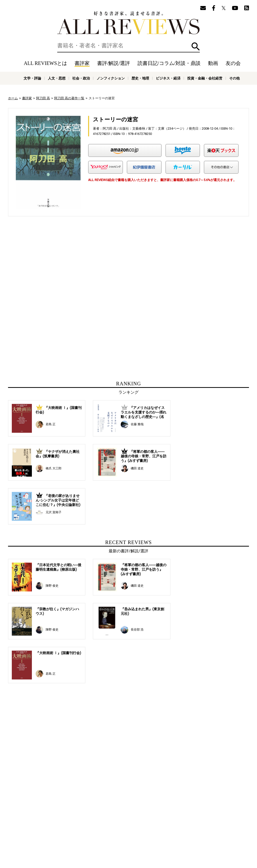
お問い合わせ (211, 831)
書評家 (82, 63)
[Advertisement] (80, 267)
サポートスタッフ (151, 831)
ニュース (96, 831)
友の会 (233, 63)
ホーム (13, 98)
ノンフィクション (111, 78)
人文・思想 (57, 78)
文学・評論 (32, 78)
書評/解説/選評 (114, 63)
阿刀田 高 (43, 98)
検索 (196, 47)
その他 (234, 78)
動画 (213, 63)
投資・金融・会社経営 (205, 78)
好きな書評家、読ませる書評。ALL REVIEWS (128, 23)
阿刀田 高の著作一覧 (69, 98)
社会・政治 (81, 78)
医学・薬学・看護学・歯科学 (113, 843)
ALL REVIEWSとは (45, 63)
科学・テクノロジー (77, 843)
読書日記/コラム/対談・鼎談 (169, 63)
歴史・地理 (140, 78)
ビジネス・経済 (168, 78)
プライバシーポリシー (182, 831)
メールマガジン (203, 824)
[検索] (128, 46)
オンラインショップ (120, 831)
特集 (171, 824)
